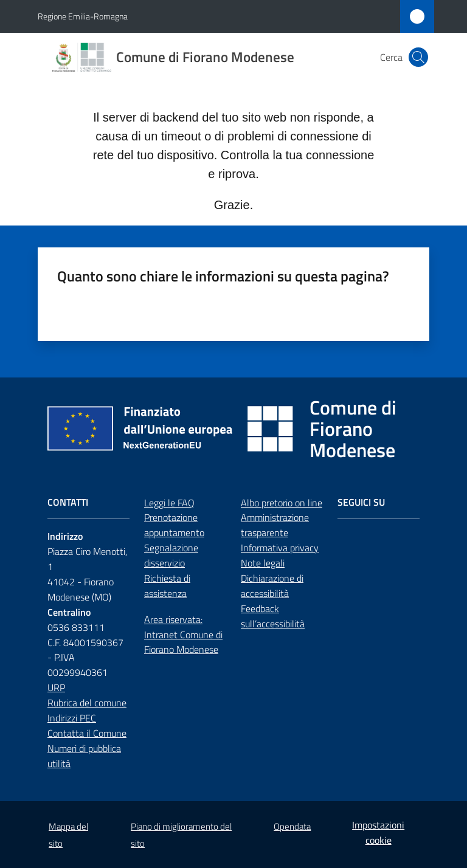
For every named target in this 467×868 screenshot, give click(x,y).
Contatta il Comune (87, 733)
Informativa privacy (280, 548)
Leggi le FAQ (169, 503)
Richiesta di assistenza (167, 586)
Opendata (292, 826)
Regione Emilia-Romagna (83, 16)
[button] (418, 57)
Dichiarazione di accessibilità (272, 586)
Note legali (263, 563)
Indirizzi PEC (72, 718)
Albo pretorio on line (282, 503)
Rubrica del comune (87, 703)
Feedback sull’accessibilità (273, 616)
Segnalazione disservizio (171, 555)
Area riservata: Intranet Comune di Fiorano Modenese (183, 635)
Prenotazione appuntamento (174, 525)
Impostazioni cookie (378, 832)
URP (56, 687)
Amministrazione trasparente (275, 525)
